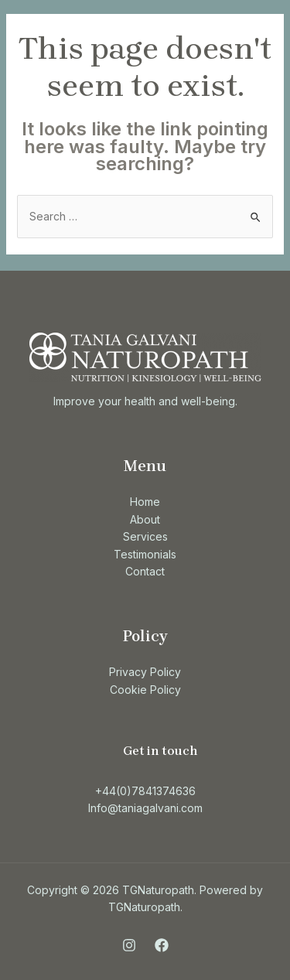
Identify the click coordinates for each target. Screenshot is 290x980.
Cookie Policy (145, 690)
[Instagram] (129, 946)
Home (145, 502)
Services (145, 537)
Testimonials (145, 554)
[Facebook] (162, 946)
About (145, 519)
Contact (145, 571)
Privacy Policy (145, 673)
